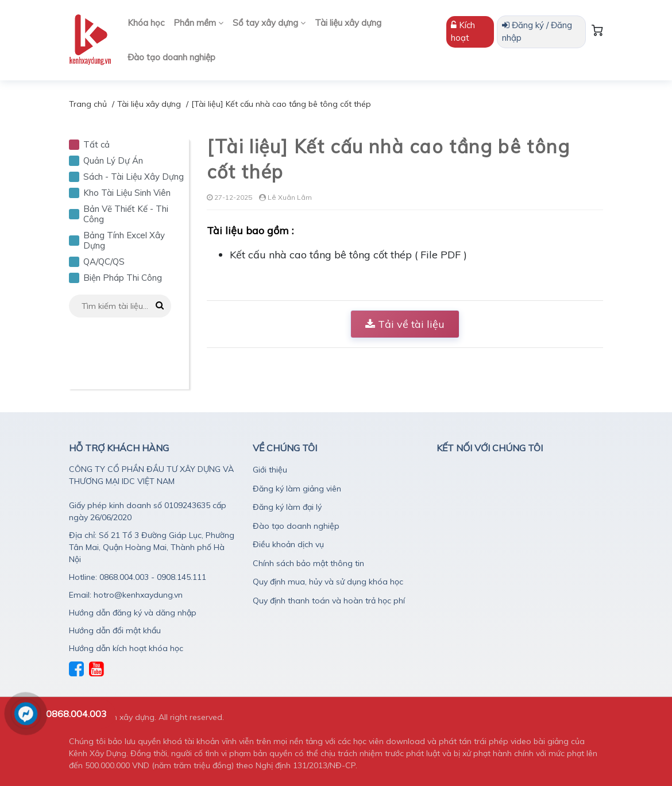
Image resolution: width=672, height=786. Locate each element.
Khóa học (146, 23)
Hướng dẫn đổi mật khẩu (115, 630)
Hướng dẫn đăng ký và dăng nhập (133, 613)
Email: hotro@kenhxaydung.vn (126, 595)
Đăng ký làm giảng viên (297, 489)
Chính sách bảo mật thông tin (308, 563)
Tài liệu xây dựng (348, 23)
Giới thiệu (270, 470)
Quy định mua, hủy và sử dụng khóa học (328, 582)
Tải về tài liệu (405, 324)
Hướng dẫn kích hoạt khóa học (126, 648)
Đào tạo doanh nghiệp (171, 57)
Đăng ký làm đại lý (287, 507)
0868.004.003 (76, 714)
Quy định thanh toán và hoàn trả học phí (329, 601)
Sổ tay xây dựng (269, 23)
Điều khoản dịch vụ (288, 544)
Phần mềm (198, 23)
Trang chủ (88, 104)
